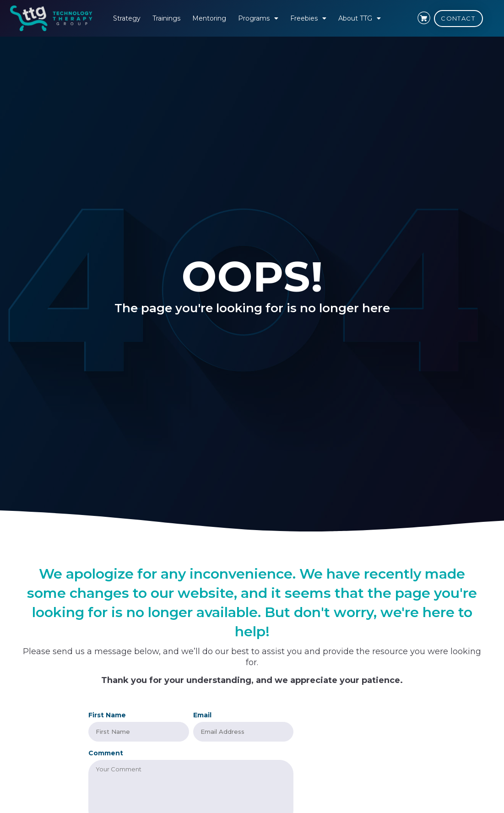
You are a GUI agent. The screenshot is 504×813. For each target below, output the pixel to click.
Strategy (127, 18)
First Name (107, 715)
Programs (258, 18)
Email (202, 715)
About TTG (360, 18)
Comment (106, 752)
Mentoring (209, 18)
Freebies (308, 18)
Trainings (166, 18)
